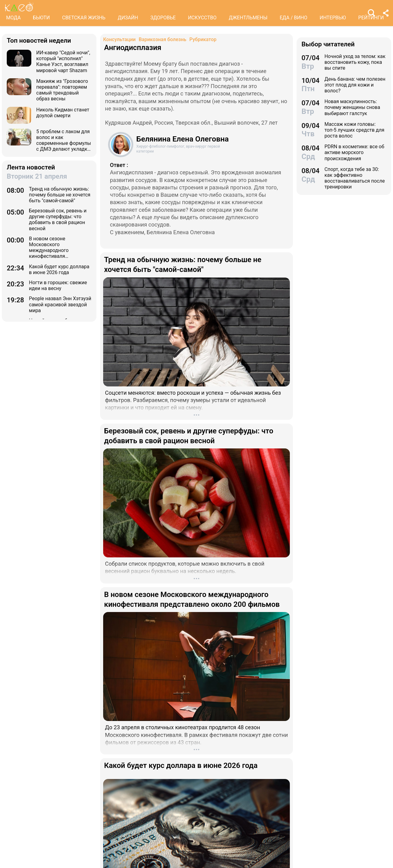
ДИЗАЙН (128, 18)
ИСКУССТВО (202, 18)
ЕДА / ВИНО (294, 18)
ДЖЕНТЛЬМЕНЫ (248, 18)
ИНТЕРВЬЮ (333, 18)
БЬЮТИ (41, 18)
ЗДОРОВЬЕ (163, 18)
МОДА (13, 18)
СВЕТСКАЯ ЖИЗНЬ (84, 18)
